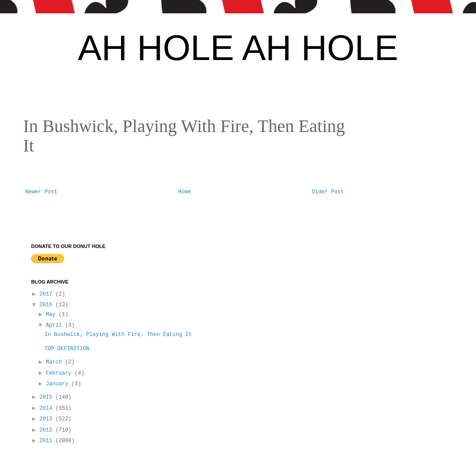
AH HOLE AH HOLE (238, 48)
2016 (48, 305)
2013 (48, 419)
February (60, 373)
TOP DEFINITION (70, 349)
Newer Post (41, 192)
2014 (48, 408)
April (55, 325)
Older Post (328, 192)
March (55, 362)
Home (185, 192)
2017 (48, 294)
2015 (48, 397)
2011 (48, 441)
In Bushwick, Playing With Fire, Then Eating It (118, 335)
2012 (48, 430)
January (59, 384)
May (52, 315)
